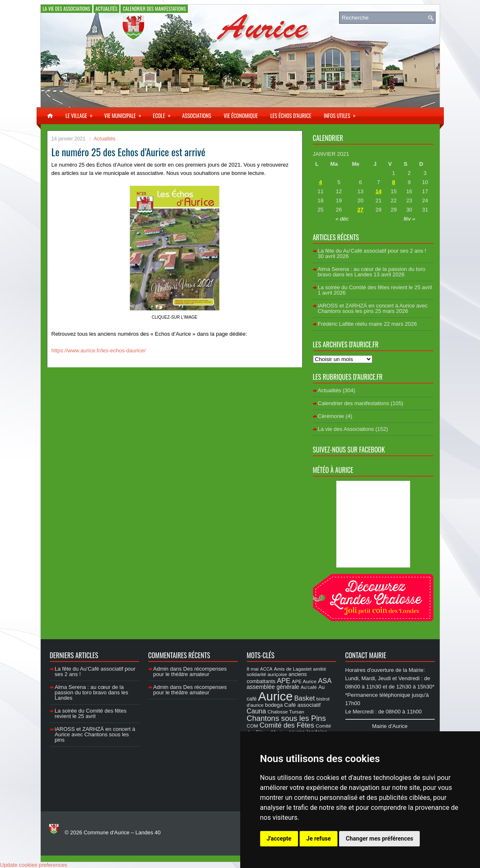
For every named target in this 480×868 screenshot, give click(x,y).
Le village (82, 113)
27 (360, 210)
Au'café (309, 687)
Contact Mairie (366, 655)
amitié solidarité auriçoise (287, 671)
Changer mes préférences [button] (379, 838)
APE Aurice (304, 681)
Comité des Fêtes (287, 725)
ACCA (266, 669)
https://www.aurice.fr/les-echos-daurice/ (99, 350)
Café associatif (303, 705)
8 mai (253, 669)
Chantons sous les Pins (287, 718)
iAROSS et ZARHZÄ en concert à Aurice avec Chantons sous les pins (373, 308)
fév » (409, 219)
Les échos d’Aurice (291, 116)
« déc (342, 219)
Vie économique (241, 116)
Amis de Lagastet (293, 669)
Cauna (257, 711)
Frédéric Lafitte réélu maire (350, 324)
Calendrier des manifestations (154, 9)
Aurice (275, 696)
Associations (197, 116)
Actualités (107, 9)
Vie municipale (126, 113)
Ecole (164, 113)
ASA (325, 681)
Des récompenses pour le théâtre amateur (190, 671)
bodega (274, 705)
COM (252, 726)
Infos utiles (342, 113)
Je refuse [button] (319, 838)
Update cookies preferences (34, 865)
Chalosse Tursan (286, 712)
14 (379, 191)
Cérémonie (331, 416)
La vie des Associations (66, 9)
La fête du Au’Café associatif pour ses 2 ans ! (372, 251)
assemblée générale (273, 687)
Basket (305, 698)
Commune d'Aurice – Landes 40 (122, 832)
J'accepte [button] (279, 838)
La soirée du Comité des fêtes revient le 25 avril (375, 287)
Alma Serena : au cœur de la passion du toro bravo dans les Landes (372, 272)
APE (283, 681)
